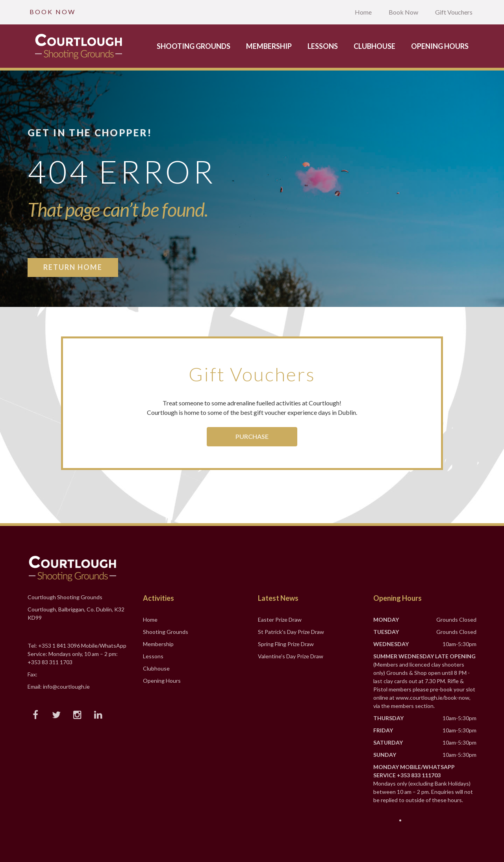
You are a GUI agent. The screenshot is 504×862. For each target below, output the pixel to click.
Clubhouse (374, 46)
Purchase (252, 436)
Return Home (73, 267)
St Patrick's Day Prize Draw (291, 632)
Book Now (403, 12)
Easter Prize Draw (280, 620)
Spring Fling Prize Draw (286, 644)
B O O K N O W (52, 12)
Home (363, 12)
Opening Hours (440, 46)
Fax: (32, 674)
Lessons (323, 46)
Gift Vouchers (454, 12)
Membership (269, 46)
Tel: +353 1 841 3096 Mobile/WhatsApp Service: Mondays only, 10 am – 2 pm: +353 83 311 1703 (77, 654)
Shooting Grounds (194, 46)
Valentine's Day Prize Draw (291, 656)
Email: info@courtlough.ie (59, 686)
